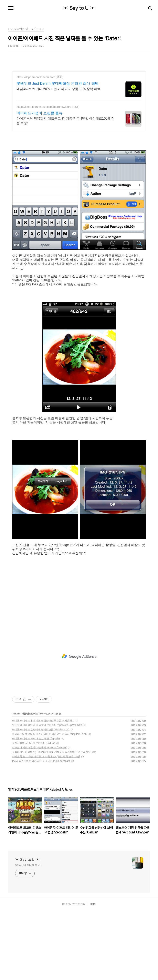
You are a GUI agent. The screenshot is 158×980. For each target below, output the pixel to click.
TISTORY (80, 972)
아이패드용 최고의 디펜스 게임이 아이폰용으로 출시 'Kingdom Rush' (50, 802)
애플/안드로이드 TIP (31, 782)
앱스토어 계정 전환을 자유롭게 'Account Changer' (39, 816)
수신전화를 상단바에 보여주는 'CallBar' (34, 811)
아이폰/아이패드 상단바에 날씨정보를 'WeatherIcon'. (41, 798)
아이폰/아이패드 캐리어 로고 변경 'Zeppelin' (36, 807)
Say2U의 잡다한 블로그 (29, 933)
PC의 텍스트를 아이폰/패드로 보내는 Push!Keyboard (41, 829)
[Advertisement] (79, 107)
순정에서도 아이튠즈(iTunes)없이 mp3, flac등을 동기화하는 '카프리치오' (52, 820)
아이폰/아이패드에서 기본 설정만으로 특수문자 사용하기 (43, 789)
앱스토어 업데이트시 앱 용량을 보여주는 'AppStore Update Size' (47, 793)
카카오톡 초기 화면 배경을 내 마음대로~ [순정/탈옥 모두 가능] (46, 825)
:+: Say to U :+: (79, 8)
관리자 (93, 972)
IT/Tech (16, 782)
